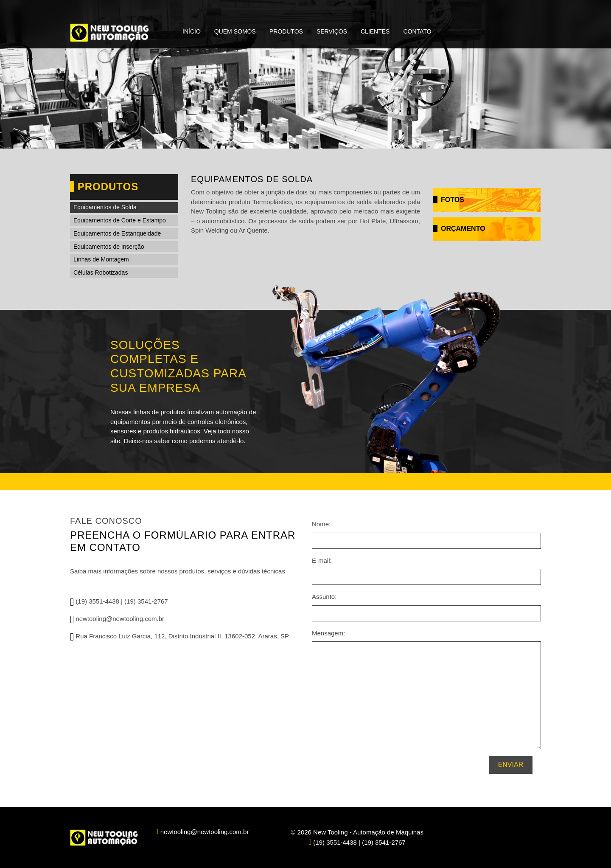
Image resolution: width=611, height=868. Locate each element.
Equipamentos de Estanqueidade (117, 233)
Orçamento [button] (459, 229)
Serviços (332, 31)
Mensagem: (328, 633)
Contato (417, 31)
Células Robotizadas (101, 272)
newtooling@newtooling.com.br (117, 619)
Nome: (321, 524)
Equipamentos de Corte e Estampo (120, 220)
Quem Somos (235, 31)
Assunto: (324, 597)
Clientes (375, 31)
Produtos (286, 31)
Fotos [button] (449, 200)
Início (192, 31)
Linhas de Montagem (101, 259)
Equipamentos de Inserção (109, 247)
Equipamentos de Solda (105, 207)
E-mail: (322, 560)
